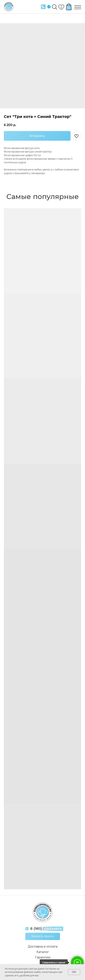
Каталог (43, 952)
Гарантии (43, 957)
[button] (43, 936)
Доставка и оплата (43, 947)
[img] (43, 7)
